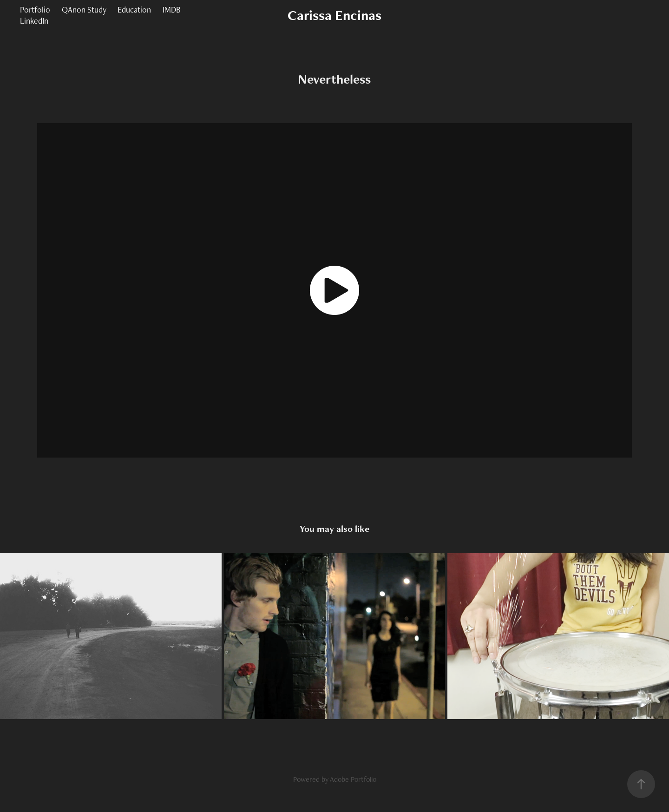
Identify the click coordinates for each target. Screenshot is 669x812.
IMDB (172, 10)
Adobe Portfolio (353, 779)
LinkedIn (34, 21)
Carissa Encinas (334, 15)
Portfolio (35, 10)
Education (134, 10)
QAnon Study (84, 10)
